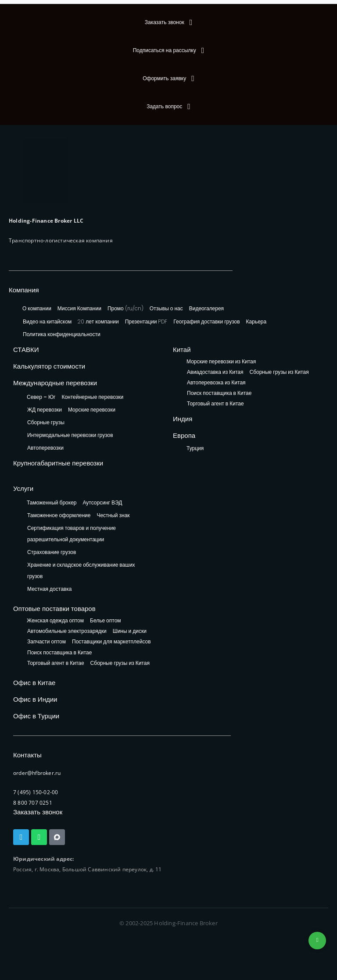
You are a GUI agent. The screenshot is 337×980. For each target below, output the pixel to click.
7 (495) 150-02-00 (36, 792)
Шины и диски (130, 631)
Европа (184, 435)
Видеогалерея (206, 308)
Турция (195, 448)
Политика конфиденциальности (62, 334)
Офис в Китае (34, 683)
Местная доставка (49, 589)
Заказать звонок (38, 812)
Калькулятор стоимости (49, 366)
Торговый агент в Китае (215, 404)
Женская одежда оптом (55, 621)
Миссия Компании (79, 308)
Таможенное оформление (59, 515)
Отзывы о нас (166, 308)
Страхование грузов (52, 552)
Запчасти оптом (47, 642)
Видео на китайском (47, 321)
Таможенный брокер (52, 502)
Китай (182, 350)
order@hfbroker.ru (37, 773)
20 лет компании (98, 321)
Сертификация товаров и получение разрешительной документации (72, 534)
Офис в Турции (36, 716)
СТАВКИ (26, 350)
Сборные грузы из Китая (279, 372)
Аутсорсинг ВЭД (103, 502)
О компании (37, 308)
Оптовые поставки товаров (54, 609)
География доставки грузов (206, 321)
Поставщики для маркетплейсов (111, 642)
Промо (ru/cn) (125, 308)
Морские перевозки (92, 410)
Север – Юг (41, 397)
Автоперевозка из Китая (216, 383)
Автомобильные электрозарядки (67, 631)
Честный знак (113, 515)
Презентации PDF (146, 321)
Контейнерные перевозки (92, 397)
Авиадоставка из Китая (215, 372)
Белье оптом (106, 621)
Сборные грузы (46, 422)
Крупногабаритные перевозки (58, 463)
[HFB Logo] (46, 171)
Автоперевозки (45, 448)
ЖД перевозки (45, 410)
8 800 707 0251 (33, 803)
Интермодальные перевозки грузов (70, 435)
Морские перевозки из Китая (221, 362)
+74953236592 (317, 941)
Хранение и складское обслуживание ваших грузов (81, 570)
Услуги (23, 488)
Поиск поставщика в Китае (219, 393)
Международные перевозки (55, 383)
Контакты (27, 755)
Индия (183, 419)
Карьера (256, 321)
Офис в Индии (35, 699)
